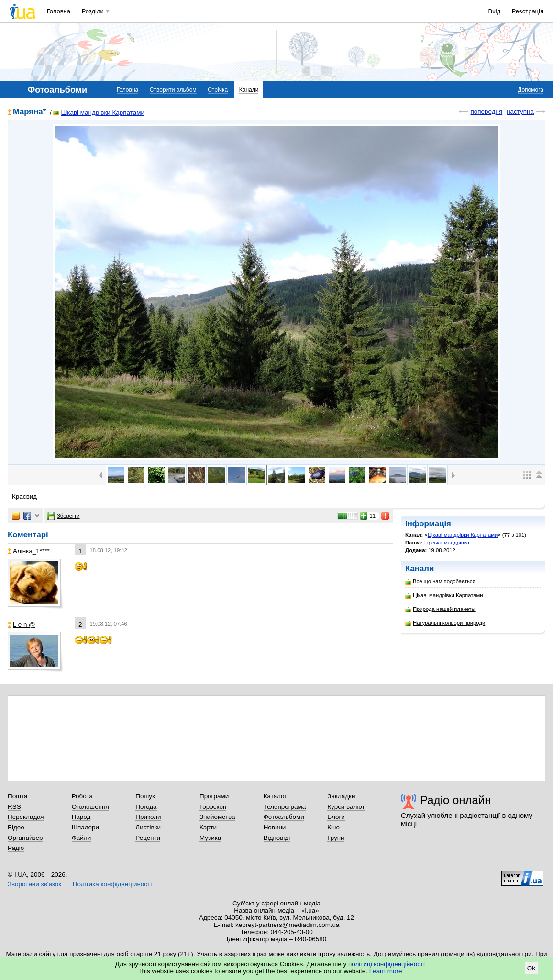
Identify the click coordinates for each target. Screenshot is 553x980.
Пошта (17, 796)
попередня (486, 112)
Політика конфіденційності (112, 884)
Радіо (16, 848)
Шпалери (85, 827)
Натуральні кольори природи (445, 623)
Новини (275, 827)
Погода (146, 807)
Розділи (93, 11)
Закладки (341, 796)
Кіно (333, 827)
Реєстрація (528, 11)
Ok (531, 968)
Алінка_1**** (29, 551)
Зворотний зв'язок (34, 884)
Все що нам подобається (440, 582)
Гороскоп (213, 807)
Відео (16, 827)
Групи (336, 838)
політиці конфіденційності (387, 964)
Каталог (275, 796)
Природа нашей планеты (440, 609)
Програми (214, 796)
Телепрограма (285, 807)
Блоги (336, 817)
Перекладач (26, 817)
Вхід (495, 11)
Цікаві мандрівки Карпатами (99, 113)
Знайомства (217, 817)
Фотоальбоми (284, 817)
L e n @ (22, 625)
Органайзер (25, 838)
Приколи (148, 817)
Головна (59, 11)
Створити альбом (173, 90)
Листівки (148, 827)
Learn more (386, 971)
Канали (249, 90)
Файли (82, 838)
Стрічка (218, 90)
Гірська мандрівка (447, 543)
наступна (520, 112)
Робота (82, 796)
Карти (208, 827)
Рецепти (148, 838)
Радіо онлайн (456, 800)
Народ (81, 817)
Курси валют (346, 807)
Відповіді (277, 838)
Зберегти (64, 516)
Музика (210, 838)
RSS (14, 807)
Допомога (531, 90)
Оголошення (90, 807)
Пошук (145, 796)
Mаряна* (29, 112)
